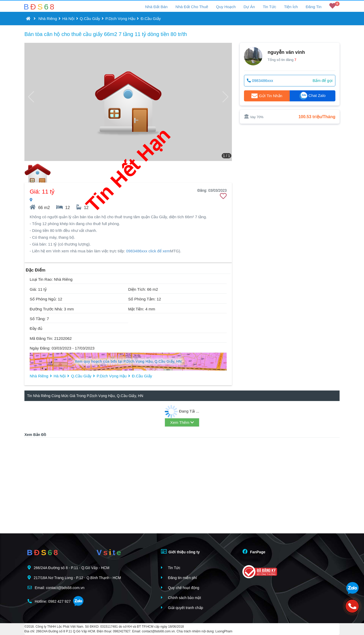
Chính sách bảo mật (181, 598)
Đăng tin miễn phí (179, 578)
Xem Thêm (182, 422)
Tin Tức (270, 7)
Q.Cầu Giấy (90, 19)
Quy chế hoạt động (180, 588)
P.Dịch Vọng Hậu (120, 19)
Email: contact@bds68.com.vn (56, 588)
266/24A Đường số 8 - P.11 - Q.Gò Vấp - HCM (68, 568)
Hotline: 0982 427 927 (49, 601)
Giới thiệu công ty (180, 551)
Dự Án (249, 7)
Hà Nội (68, 19)
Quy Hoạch (226, 7)
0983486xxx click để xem (148, 251)
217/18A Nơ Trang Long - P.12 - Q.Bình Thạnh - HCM (74, 578)
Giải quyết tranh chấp (182, 608)
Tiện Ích (291, 7)
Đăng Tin (314, 7)
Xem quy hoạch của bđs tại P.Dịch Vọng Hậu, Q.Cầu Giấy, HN (128, 361)
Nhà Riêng (48, 19)
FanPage (254, 551)
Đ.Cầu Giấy (151, 19)
